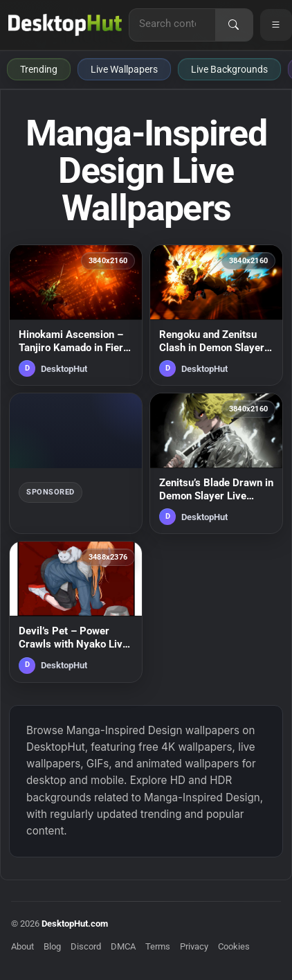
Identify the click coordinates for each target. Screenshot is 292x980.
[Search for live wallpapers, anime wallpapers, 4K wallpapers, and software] (172, 24)
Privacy (194, 946)
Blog (52, 946)
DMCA (123, 946)
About (22, 946)
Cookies (234, 946)
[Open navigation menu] (276, 25)
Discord (86, 946)
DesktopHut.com (75, 924)
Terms (158, 946)
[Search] (234, 25)
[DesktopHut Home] (65, 25)
